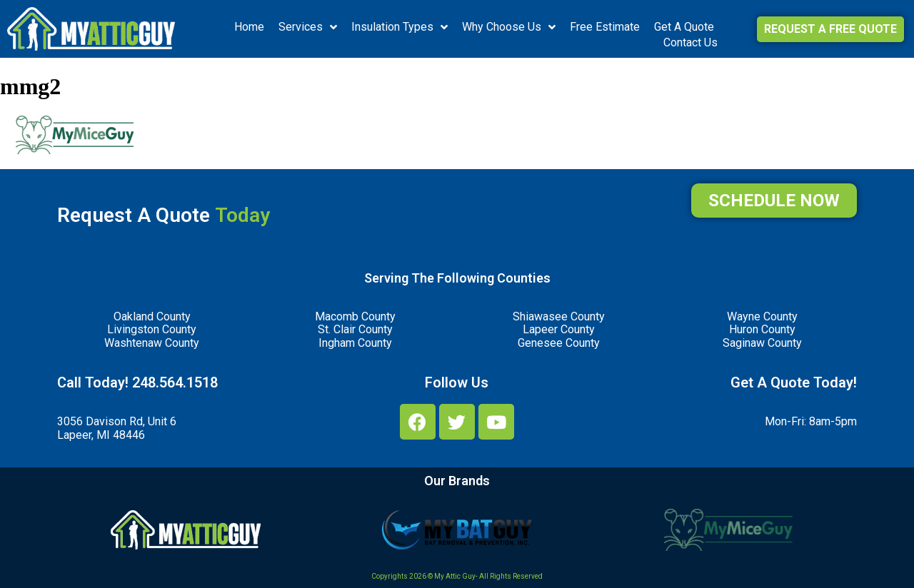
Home (249, 27)
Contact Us (690, 42)
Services (308, 27)
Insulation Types (400, 27)
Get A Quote (684, 27)
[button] (830, 29)
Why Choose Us (509, 27)
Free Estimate (605, 27)
